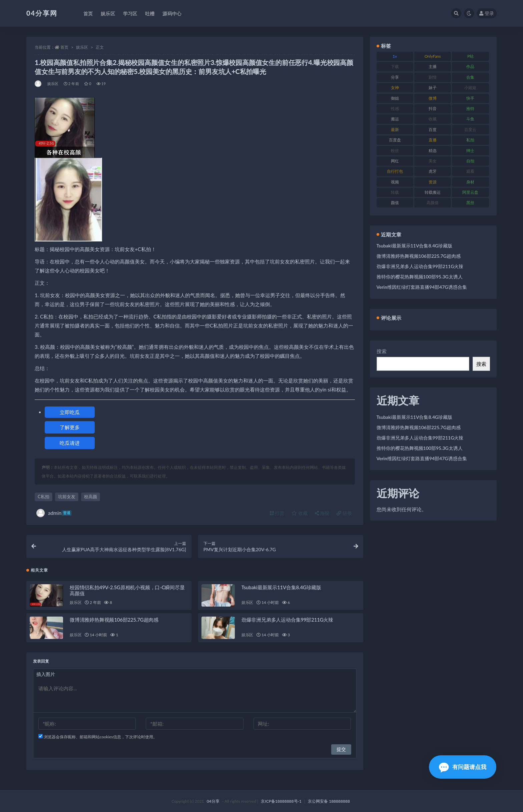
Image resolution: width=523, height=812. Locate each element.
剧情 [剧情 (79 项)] (433, 77)
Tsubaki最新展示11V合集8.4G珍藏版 (281, 587)
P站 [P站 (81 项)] (470, 56)
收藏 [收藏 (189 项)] (433, 119)
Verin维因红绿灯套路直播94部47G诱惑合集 (422, 287)
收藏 (300, 513)
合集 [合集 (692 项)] (470, 77)
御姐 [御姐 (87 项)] (395, 98)
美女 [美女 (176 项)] (433, 161)
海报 (322, 513)
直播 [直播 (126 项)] (433, 140)
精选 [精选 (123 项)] (433, 151)
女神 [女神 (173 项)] (395, 88)
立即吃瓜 (70, 412)
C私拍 (44, 497)
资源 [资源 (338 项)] (433, 182)
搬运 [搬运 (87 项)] (395, 119)
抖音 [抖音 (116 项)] (433, 109)
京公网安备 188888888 (329, 801)
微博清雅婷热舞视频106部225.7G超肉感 (114, 620)
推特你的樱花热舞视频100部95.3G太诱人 (420, 277)
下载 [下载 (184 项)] (395, 67)
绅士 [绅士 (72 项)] (470, 151)
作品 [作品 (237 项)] (470, 67)
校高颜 (91, 497)
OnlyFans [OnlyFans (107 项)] (433, 56)
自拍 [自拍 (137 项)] (470, 161)
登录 (487, 13)
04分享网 (42, 13)
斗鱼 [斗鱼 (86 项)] (470, 119)
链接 (344, 513)
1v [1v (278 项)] (395, 56)
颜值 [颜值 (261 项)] (395, 203)
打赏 (277, 513)
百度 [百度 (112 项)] (433, 130)
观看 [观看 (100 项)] (470, 171)
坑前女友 (67, 497)
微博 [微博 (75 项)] (433, 98)
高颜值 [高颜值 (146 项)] (433, 203)
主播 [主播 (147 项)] (433, 67)
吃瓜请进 (70, 443)
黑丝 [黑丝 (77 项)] (470, 203)
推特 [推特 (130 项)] (470, 109)
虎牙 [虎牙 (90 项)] (433, 171)
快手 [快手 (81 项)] (470, 98)
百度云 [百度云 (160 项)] (470, 130)
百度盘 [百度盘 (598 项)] (395, 140)
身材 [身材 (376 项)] (470, 182)
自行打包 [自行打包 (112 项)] (395, 171)
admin (54, 513)
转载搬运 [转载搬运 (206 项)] (433, 192)
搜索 (382, 351)
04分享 (213, 801)
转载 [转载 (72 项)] (395, 192)
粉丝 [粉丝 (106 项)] (395, 151)
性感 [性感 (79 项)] (395, 109)
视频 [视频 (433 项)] (395, 182)
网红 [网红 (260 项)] (395, 161)
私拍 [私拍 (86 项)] (470, 140)
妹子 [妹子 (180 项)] (433, 88)
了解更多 (70, 427)
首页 (64, 47)
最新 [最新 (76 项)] (395, 130)
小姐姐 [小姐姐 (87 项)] (470, 88)
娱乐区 (82, 47)
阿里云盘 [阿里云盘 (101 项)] (470, 192)
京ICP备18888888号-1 (281, 801)
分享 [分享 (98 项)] (395, 77)
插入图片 (46, 674)
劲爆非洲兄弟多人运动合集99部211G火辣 (287, 620)
